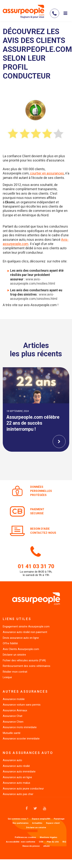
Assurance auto (12, 760)
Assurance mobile (14, 699)
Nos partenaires (21, 823)
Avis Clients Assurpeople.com (21, 649)
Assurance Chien (13, 722)
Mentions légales (49, 837)
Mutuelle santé (12, 733)
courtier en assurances (47, 173)
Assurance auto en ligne (17, 777)
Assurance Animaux (15, 710)
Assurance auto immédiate (19, 772)
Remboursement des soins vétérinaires (27, 666)
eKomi (46, 846)
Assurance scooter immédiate (21, 739)
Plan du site (53, 842)
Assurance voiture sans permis (22, 705)
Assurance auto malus (16, 783)
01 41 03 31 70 (36, 566)
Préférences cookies (25, 837)
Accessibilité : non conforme (21, 842)
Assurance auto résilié (16, 766)
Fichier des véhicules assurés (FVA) (24, 660)
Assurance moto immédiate (20, 727)
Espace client (53, 823)
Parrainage (59, 819)
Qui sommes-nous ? (18, 819)
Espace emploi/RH (41, 819)
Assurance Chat (13, 716)
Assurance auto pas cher (18, 794)
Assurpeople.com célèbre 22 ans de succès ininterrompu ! (33, 423)
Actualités (37, 823)
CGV (41, 842)
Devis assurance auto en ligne (21, 638)
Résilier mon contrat (15, 672)
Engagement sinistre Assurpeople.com (26, 627)
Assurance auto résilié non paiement (25, 632)
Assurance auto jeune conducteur (23, 789)
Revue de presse (31, 846)
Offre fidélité (10, 643)
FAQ (64, 842)
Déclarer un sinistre (14, 655)
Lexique (7, 677)
